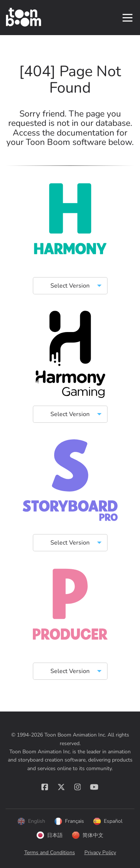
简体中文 (88, 835)
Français (69, 821)
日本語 (50, 835)
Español (108, 821)
